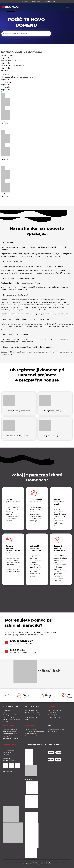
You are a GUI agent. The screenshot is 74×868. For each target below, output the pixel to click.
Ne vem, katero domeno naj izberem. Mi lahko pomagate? (28, 347)
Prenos (6, 165)
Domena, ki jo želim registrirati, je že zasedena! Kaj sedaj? (28, 319)
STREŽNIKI (30, 725)
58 (6, 758)
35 (8, 758)
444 (10, 758)
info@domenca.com (21, 641)
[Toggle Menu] (68, 7)
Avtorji (41, 863)
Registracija (8, 92)
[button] (37, 243)
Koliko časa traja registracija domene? (19, 278)
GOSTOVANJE (8, 725)
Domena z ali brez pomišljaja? (16, 334)
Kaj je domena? (10, 242)
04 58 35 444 (17, 650)
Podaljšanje (8, 129)
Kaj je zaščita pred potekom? (15, 295)
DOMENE (51, 706)
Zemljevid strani (48, 863)
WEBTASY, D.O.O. (10, 744)
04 (4, 758)
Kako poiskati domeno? (13, 262)
